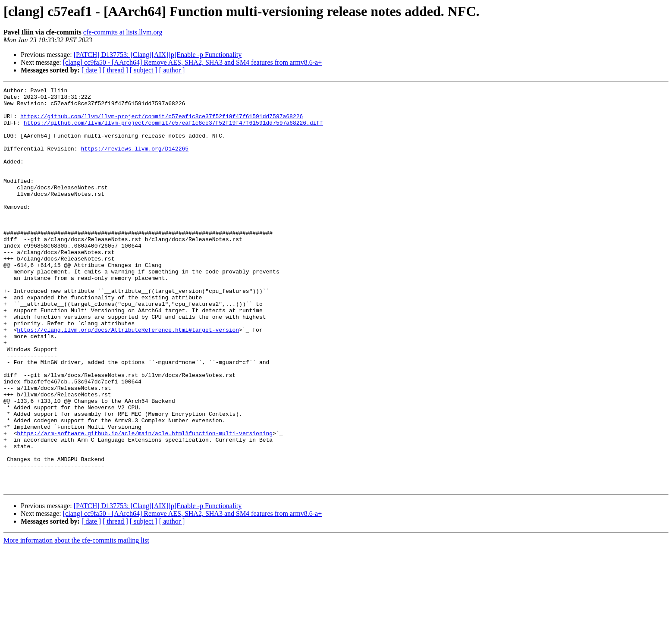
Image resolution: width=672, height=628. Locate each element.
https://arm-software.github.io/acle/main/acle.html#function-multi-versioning (145, 503)
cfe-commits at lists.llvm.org (123, 32)
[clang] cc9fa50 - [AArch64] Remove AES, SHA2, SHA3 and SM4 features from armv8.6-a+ (192, 62)
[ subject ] (144, 70)
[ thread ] (115, 70)
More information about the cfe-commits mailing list (76, 620)
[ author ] (172, 70)
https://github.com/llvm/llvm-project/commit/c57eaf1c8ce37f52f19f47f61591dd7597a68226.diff (173, 130)
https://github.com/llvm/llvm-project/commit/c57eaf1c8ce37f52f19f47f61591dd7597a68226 (162, 122)
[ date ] (91, 70)
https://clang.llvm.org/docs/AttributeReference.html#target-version (128, 379)
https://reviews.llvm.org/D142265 (135, 161)
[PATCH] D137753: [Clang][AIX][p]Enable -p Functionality (158, 55)
